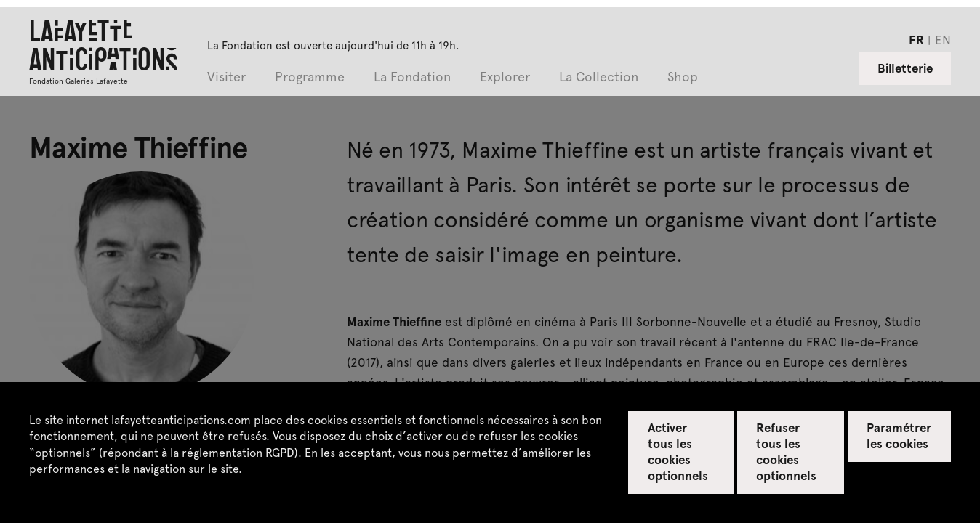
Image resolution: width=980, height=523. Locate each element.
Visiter (226, 77)
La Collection (599, 77)
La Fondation (412, 77)
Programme (310, 77)
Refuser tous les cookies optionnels (786, 451)
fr (916, 39)
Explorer (505, 77)
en (943, 39)
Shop (683, 77)
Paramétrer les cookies (899, 435)
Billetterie (905, 68)
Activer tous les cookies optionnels (678, 451)
